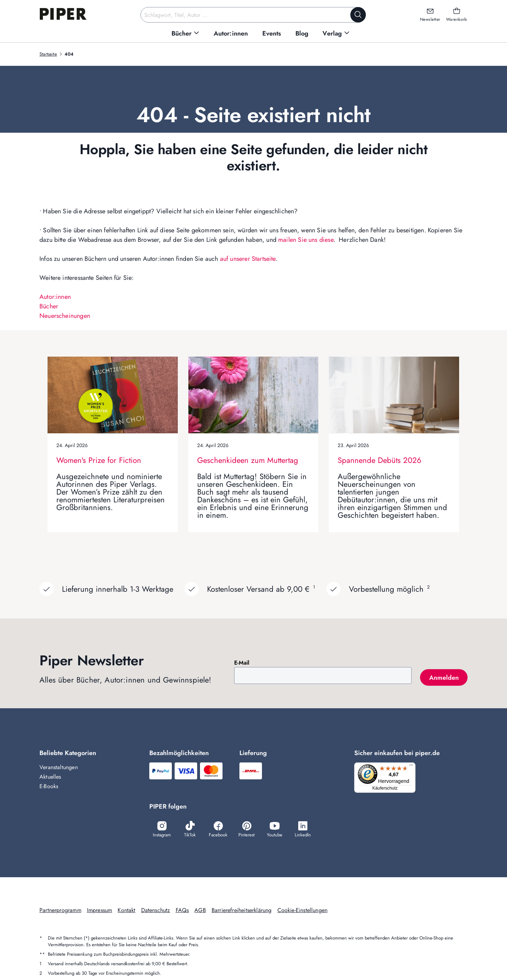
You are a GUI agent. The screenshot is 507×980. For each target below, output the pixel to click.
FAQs (182, 911)
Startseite (48, 54)
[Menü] (413, 767)
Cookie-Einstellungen (303, 911)
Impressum (100, 911)
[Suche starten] (358, 15)
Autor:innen (55, 297)
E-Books (49, 786)
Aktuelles (50, 777)
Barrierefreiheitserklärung (242, 911)
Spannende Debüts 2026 (380, 460)
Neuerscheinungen (65, 316)
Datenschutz (156, 911)
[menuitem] (186, 34)
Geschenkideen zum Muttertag (248, 460)
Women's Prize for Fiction (99, 460)
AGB (200, 911)
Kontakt (126, 911)
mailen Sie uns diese (306, 240)
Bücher (49, 306)
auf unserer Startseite (248, 259)
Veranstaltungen (59, 767)
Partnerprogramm (60, 911)
